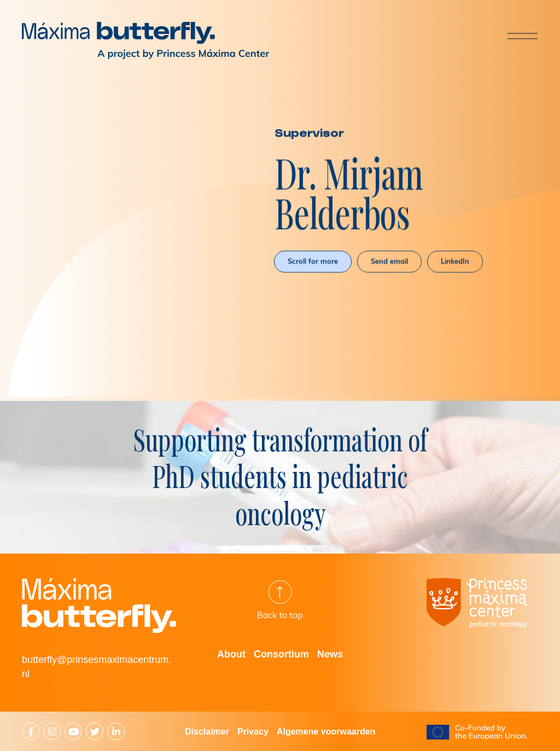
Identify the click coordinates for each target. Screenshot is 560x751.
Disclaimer (207, 732)
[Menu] (514, 36)
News (330, 654)
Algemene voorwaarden (326, 732)
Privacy (253, 732)
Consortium (281, 654)
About (231, 654)
